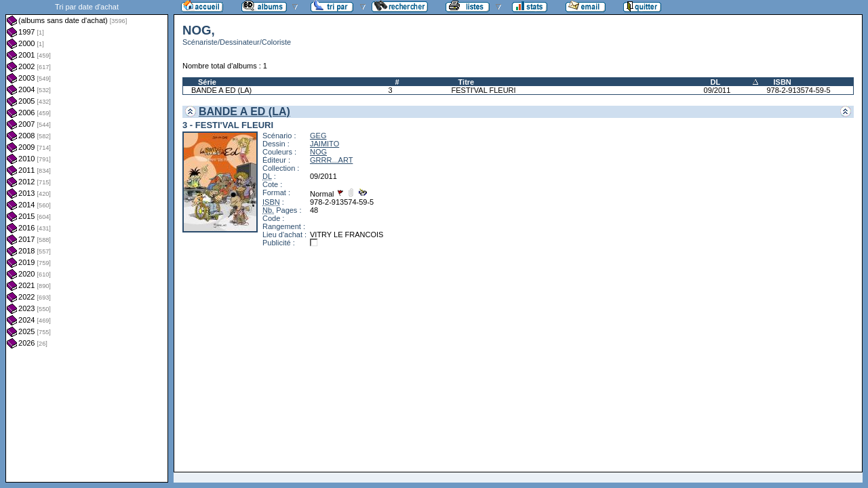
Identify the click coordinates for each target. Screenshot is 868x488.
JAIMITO (324, 144)
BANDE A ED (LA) (221, 90)
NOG (318, 152)
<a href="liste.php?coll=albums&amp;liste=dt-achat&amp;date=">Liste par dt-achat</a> (87, 241)
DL (716, 82)
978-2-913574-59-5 (798, 90)
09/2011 (717, 90)
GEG (318, 136)
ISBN (782, 82)
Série (207, 82)
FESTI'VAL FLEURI (484, 90)
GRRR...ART (331, 160)
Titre (467, 82)
